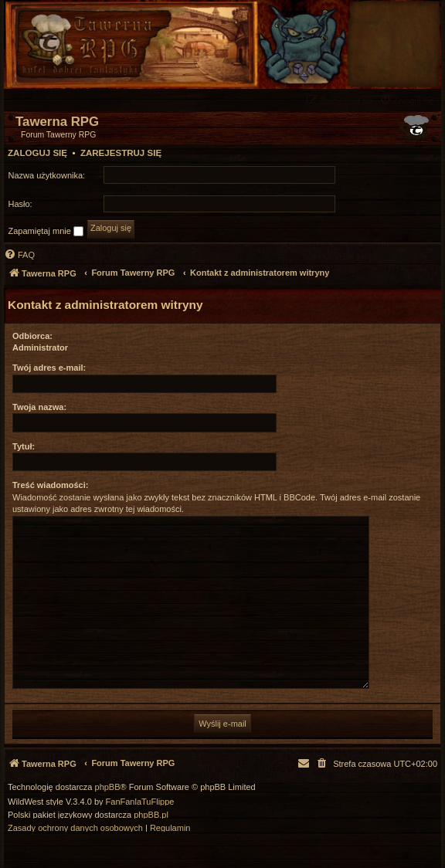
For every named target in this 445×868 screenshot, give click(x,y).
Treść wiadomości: (50, 485)
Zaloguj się (37, 153)
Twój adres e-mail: (49, 368)
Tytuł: (24, 446)
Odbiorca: (32, 336)
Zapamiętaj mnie (46, 232)
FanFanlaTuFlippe (140, 802)
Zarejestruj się (121, 153)
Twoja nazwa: (39, 407)
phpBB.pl (151, 815)
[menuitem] (409, 100)
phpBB (108, 787)
